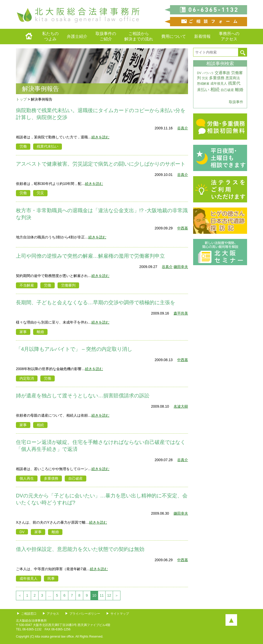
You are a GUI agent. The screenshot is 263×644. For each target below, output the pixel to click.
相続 (40, 425)
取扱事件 (236, 102)
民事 (51, 578)
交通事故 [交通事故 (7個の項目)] (222, 73)
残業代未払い (48, 146)
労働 (23, 146)
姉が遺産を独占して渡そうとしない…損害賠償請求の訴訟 (83, 396)
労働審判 (68, 285)
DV (22, 532)
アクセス (53, 614)
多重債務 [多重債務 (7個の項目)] (217, 78)
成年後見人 (29, 578)
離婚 (40, 332)
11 (102, 595)
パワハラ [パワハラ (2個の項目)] (208, 73)
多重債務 (51, 478)
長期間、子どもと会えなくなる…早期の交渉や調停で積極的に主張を (96, 302)
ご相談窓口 (29, 614)
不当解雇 (27, 285)
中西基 (183, 228)
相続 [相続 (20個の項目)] (215, 90)
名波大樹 (181, 406)
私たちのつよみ (50, 36)
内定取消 (27, 378)
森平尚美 (181, 313)
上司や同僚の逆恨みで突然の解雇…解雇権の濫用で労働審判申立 (90, 256)
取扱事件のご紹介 (106, 36)
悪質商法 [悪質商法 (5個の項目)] (233, 78)
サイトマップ (120, 614)
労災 (40, 193)
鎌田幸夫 (181, 267)
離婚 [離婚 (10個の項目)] (239, 90)
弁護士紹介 (77, 36)
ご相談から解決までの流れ (139, 36)
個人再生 (27, 478)
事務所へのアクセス (229, 36)
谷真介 (183, 128)
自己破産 (76, 478)
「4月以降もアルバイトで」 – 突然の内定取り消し (74, 349)
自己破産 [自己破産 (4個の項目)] (227, 90)
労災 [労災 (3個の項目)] (205, 78)
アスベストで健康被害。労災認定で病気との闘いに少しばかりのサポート (101, 164)
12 (109, 595)
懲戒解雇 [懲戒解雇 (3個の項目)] (203, 84)
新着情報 (202, 36)
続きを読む (100, 137)
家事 (23, 332)
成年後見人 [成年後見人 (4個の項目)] (219, 83)
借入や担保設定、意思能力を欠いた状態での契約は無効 (80, 549)
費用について (174, 36)
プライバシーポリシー (85, 614)
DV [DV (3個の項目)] (199, 73)
